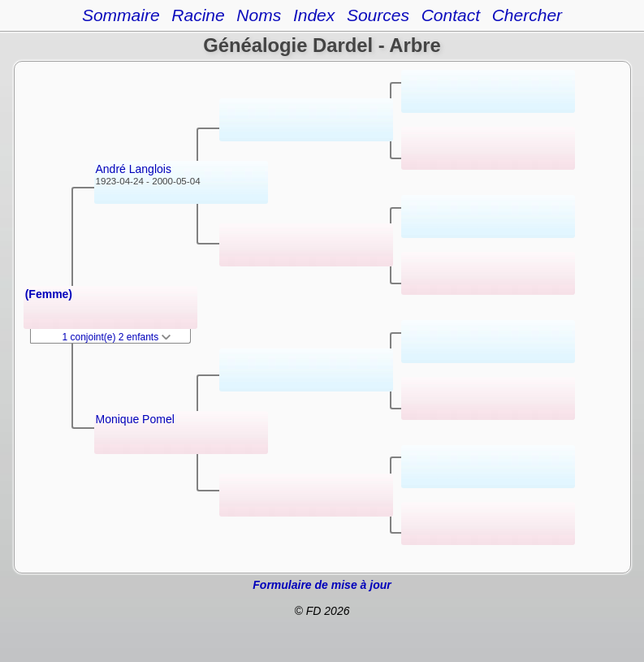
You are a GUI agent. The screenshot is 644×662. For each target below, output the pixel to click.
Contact (451, 15)
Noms (259, 15)
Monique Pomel (135, 419)
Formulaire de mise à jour (322, 585)
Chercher (527, 15)
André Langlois (134, 169)
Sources (378, 15)
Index (314, 15)
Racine (198, 15)
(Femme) (49, 294)
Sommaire (121, 15)
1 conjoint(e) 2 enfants (117, 337)
